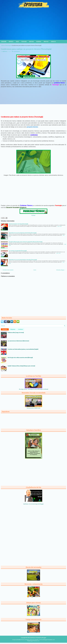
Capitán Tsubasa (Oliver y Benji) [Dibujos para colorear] (21, 366)
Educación (4, 42)
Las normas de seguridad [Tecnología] (18, 251)
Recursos (39, 42)
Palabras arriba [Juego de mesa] (16, 333)
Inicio (3, 45)
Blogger (41, 504)
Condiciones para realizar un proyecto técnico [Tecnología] (26, 49)
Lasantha (36, 640)
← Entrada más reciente (7, 270)
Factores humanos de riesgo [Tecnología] (18, 224)
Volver (33, 215)
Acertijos (31, 42)
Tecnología (8, 45)
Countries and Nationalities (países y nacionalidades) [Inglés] (23, 349)
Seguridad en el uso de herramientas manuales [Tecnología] (23, 260)
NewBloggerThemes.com (33, 641)
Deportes (11, 42)
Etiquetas (13, 329)
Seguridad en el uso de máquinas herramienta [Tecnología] (23, 233)
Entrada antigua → (61, 270)
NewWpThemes (21, 640)
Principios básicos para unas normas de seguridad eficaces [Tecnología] (26, 242)
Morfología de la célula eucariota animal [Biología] (20, 358)
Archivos (21, 329)
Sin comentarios (16, 51)
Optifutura (5, 51)
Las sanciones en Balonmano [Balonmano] (18, 341)
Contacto (53, 42)
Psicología (24, 42)
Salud (17, 42)
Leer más (59, 226)
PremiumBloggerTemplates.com (47, 640)
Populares (5, 329)
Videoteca (46, 42)
